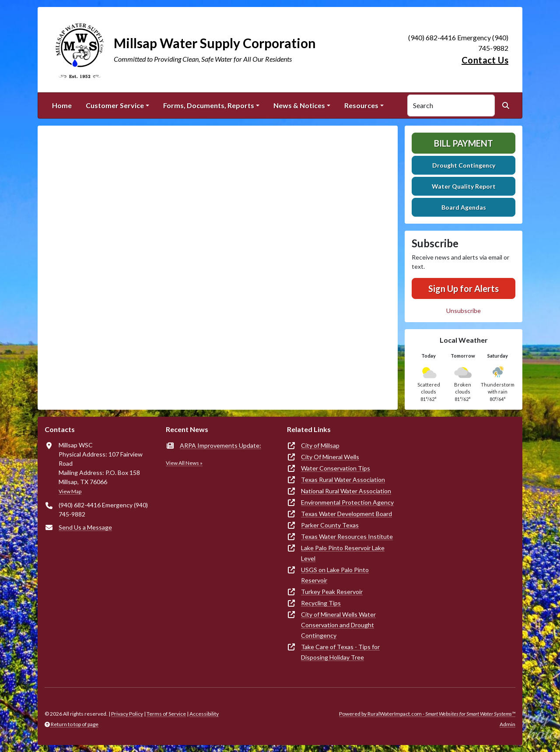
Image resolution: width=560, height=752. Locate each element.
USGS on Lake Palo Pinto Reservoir (335, 575)
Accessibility (204, 714)
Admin (507, 724)
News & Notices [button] (299, 105)
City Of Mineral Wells (330, 457)
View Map (70, 491)
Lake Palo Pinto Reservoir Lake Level (343, 553)
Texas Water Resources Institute (347, 536)
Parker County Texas (330, 525)
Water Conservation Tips (336, 468)
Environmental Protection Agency (347, 502)
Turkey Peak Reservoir (332, 592)
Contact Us (485, 60)
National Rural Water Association (346, 491)
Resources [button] (361, 105)
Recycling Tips (321, 603)
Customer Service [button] (115, 105)
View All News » (184, 463)
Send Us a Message (85, 527)
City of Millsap (320, 445)
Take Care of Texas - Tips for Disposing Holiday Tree (340, 652)
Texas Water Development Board (346, 514)
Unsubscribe (464, 311)
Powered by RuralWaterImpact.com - (427, 714)
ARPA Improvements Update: (220, 445)
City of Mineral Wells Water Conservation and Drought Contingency (338, 625)
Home (62, 105)
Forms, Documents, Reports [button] (209, 105)
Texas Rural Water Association (343, 480)
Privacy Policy (127, 714)
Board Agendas (464, 207)
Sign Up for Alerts (464, 288)
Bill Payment (464, 143)
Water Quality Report (464, 186)
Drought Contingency (464, 165)
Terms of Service (166, 714)
